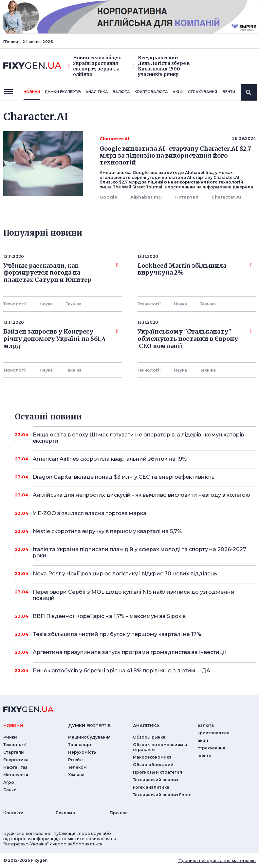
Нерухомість (82, 752)
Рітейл (75, 760)
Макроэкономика (152, 757)
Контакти (13, 813)
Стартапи (14, 752)
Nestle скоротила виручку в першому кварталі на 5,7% (135, 534)
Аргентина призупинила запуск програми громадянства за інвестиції (135, 655)
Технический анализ (156, 780)
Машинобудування (89, 737)
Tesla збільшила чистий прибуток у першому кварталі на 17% (135, 637)
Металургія (16, 775)
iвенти (228, 92)
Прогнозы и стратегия (157, 772)
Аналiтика (97, 92)
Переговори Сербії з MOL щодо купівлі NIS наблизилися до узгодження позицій (135, 596)
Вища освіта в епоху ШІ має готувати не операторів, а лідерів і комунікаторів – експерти (140, 438)
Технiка (74, 304)
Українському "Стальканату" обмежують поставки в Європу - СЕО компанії (195, 339)
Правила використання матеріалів (217, 860)
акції (178, 92)
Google (108, 197)
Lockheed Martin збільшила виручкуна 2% (195, 269)
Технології (15, 304)
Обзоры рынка (149, 737)
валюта (121, 92)
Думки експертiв (63, 92)
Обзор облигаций (153, 765)
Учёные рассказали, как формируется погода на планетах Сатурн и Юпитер (61, 273)
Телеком (77, 767)
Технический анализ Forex (162, 795)
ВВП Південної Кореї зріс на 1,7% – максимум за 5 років (135, 619)
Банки (10, 790)
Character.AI (226, 197)
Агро (9, 782)
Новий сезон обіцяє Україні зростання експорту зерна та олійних (95, 66)
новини (32, 92)
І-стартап (187, 197)
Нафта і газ (15, 767)
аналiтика (146, 725)
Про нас (119, 813)
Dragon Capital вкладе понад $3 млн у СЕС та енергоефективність (135, 479)
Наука (46, 304)
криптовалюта (151, 92)
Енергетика (16, 760)
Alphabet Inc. (146, 197)
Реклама (65, 813)
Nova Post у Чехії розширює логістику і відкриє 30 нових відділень (135, 576)
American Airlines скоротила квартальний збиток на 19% (135, 461)
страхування (203, 92)
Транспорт (80, 745)
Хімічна (76, 775)
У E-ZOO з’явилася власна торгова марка (135, 516)
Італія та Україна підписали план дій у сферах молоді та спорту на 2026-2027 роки (139, 553)
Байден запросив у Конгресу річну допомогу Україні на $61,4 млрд (61, 339)
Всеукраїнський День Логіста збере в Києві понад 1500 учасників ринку (161, 66)
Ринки (10, 737)
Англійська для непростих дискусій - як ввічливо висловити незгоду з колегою (141, 497)
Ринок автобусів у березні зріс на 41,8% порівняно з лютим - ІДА (135, 673)
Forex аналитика (151, 787)
